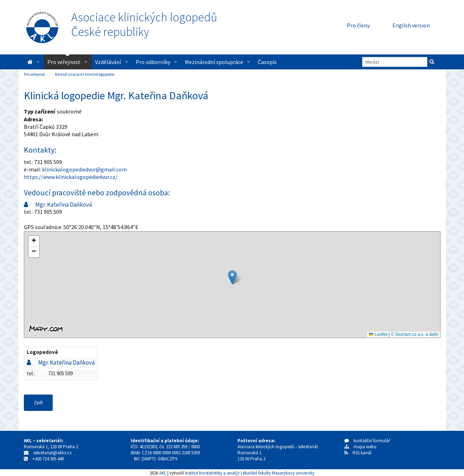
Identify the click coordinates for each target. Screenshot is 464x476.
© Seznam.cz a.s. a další (415, 334)
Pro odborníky (153, 62)
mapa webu (360, 447)
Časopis (267, 62)
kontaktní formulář (367, 441)
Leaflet (378, 334)
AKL (163, 473)
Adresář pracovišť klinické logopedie (85, 74)
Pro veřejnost (64, 62)
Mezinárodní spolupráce (214, 62)
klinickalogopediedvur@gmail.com (84, 169)
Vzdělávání (108, 62)
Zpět (38, 403)
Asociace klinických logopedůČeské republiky (144, 25)
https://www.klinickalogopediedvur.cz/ (71, 177)
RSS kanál (362, 453)
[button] (232, 277)
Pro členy (358, 25)
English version (411, 25)
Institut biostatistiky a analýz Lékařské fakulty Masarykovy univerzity (250, 473)
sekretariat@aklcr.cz (52, 453)
